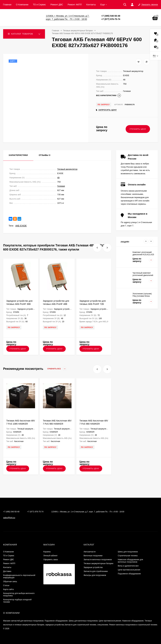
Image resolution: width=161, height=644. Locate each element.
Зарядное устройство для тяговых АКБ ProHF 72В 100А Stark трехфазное (93, 304)
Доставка (7, 571)
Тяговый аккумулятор (67, 169)
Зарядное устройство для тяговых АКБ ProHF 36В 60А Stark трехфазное (19, 304)
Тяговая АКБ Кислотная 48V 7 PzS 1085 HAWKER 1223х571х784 (21, 424)
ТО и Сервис (39, 5)
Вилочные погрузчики (93, 556)
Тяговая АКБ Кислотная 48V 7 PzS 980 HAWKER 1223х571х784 (94, 424)
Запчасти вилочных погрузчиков (98, 560)
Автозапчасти (90, 552)
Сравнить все (57, 369)
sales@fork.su (9, 518)
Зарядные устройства (93, 567)
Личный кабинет (50, 556)
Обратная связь (10, 582)
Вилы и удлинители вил (128, 566)
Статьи (6, 585)
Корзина (47, 552)
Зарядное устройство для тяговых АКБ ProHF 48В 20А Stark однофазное (56, 304)
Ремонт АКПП (75, 5)
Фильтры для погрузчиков (95, 575)
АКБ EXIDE (21, 226)
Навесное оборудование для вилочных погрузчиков (130, 561)
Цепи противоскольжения (129, 570)
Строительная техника (128, 556)
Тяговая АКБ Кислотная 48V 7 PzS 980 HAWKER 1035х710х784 (57, 424)
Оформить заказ (51, 560)
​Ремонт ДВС (57, 5)
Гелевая (61, 186)
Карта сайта (8, 589)
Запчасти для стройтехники (96, 571)
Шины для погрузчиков (128, 552)
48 (58, 178)
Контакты (91, 5)
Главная (7, 5)
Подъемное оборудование (129, 574)
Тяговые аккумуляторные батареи (99, 563)
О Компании (22, 5)
